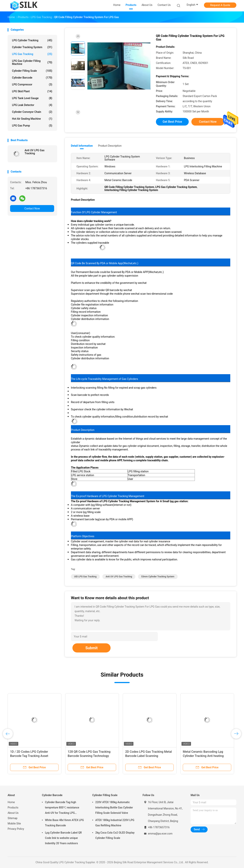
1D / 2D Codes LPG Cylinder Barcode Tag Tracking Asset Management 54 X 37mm (29, 756)
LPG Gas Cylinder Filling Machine (32, 62)
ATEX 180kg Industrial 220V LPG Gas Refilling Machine (115, 823)
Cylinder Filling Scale (32, 71)
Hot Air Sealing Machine (32, 119)
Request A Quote (220, 5)
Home (11, 802)
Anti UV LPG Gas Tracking (35, 152)
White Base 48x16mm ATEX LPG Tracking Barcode (64, 823)
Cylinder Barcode (32, 78)
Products (13, 808)
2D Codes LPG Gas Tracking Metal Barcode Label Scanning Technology (148, 756)
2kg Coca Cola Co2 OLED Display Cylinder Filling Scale (115, 835)
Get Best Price (172, 122)
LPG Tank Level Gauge (32, 98)
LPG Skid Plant (32, 91)
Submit (91, 648)
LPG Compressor (32, 84)
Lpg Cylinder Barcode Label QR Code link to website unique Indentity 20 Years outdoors (63, 838)
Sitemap (12, 818)
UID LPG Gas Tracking (85, 577)
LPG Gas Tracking (32, 54)
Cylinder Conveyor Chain (32, 112)
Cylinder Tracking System (32, 47)
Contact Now (32, 208)
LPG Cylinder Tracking (32, 40)
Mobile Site (14, 823)
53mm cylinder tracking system (158, 577)
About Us (13, 813)
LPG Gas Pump (32, 126)
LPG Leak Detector (32, 105)
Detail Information (82, 146)
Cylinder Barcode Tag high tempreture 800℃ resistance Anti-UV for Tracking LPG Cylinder (62, 808)
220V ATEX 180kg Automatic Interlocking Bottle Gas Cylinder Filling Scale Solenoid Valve (114, 808)
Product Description (110, 146)
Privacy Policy (16, 829)
